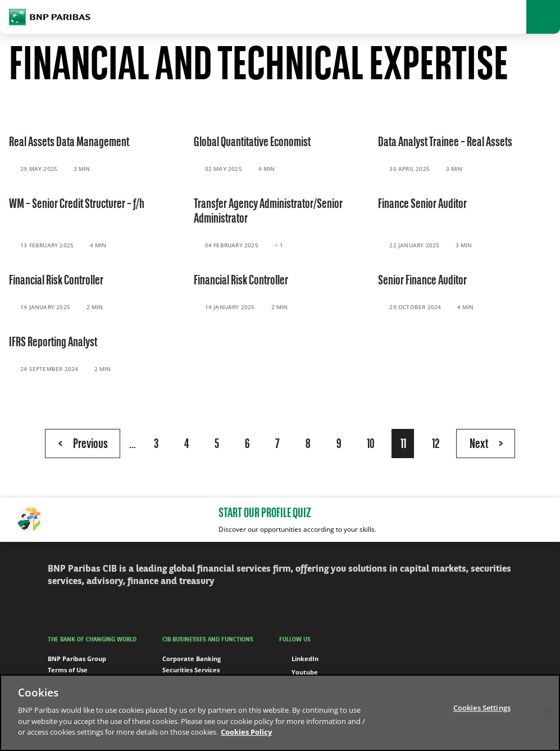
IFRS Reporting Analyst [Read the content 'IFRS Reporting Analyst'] (53, 343)
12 (436, 445)
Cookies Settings (482, 708)
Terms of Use (68, 670)
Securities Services (191, 670)
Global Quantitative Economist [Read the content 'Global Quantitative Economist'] (252, 143)
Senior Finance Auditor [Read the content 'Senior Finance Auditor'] (422, 281)
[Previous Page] (83, 444)
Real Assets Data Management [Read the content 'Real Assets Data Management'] (69, 143)
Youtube (299, 672)
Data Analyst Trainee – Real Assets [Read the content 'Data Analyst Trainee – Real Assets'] (445, 143)
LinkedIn (299, 659)
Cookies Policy (246, 732)
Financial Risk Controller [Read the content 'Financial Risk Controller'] (56, 281)
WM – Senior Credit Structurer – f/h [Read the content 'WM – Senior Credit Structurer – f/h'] (77, 205)
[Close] (548, 712)
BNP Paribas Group (77, 659)
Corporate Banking (192, 659)
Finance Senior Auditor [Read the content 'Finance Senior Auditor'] (422, 205)
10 (371, 445)
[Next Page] (486, 444)
